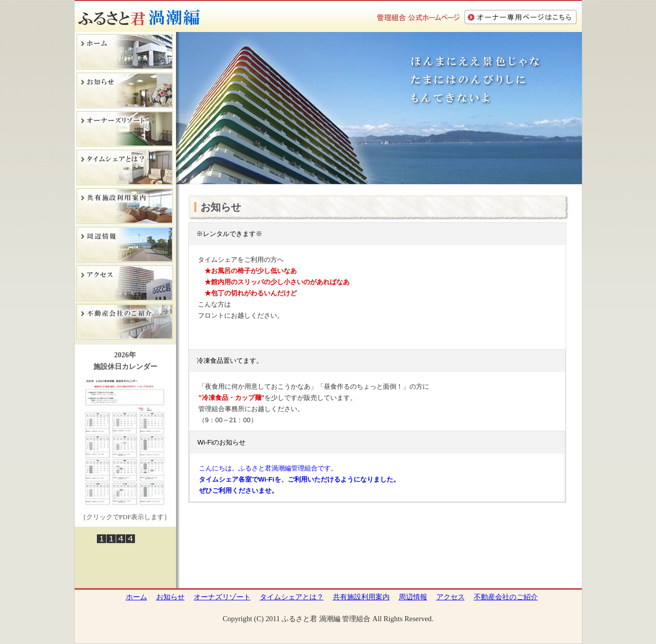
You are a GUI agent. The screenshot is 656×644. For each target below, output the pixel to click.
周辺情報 (413, 597)
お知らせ (170, 597)
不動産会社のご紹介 (506, 597)
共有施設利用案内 (361, 597)
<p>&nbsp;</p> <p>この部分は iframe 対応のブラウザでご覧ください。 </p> (377, 395)
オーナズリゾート (222, 597)
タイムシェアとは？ (292, 597)
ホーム (136, 597)
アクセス (451, 597)
